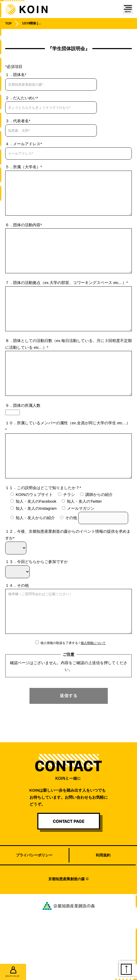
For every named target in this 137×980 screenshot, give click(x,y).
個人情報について (93, 690)
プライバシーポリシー (34, 902)
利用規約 (103, 902)
